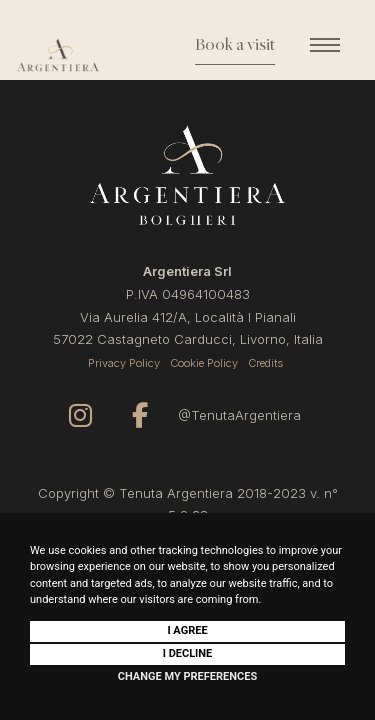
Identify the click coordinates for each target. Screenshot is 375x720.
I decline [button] (188, 653)
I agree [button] (187, 630)
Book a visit (235, 46)
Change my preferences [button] (187, 676)
